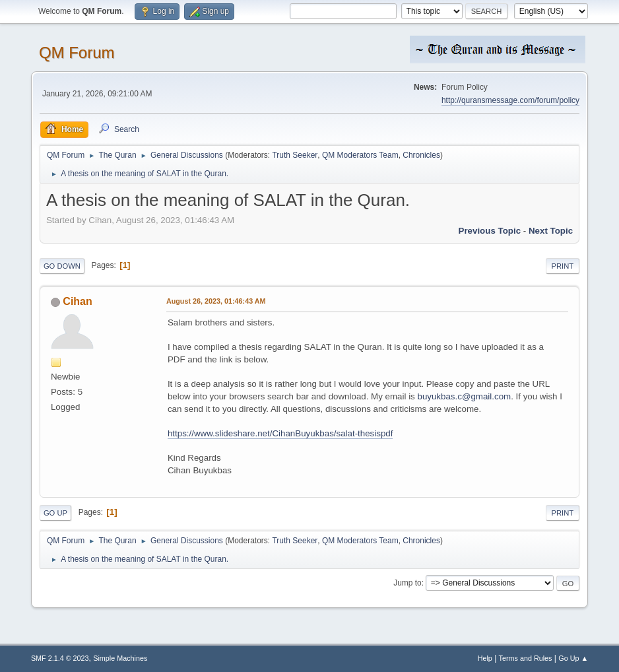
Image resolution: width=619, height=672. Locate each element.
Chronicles (421, 155)
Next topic (551, 231)
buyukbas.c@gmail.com (464, 396)
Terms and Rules (526, 658)
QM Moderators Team (360, 155)
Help (485, 658)
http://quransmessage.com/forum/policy (510, 100)
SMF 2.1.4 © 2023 (60, 658)
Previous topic (490, 231)
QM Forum (77, 52)
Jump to (407, 583)
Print (563, 266)
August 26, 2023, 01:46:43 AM (216, 301)
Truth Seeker (295, 155)
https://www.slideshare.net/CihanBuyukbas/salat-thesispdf (280, 433)
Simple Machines (120, 658)
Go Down (62, 266)
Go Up (55, 513)
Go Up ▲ (573, 658)
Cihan (77, 301)
